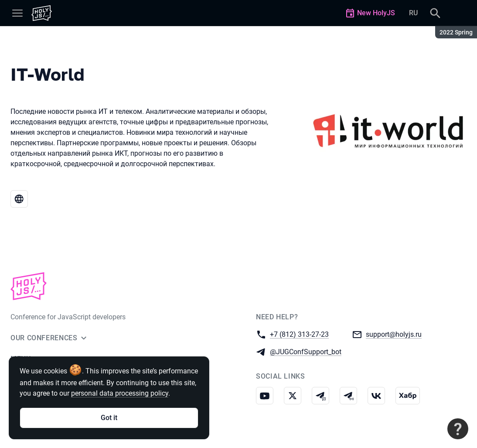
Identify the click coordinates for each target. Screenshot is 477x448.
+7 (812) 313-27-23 (299, 334)
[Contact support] (458, 429)
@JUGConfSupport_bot (306, 351)
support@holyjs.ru (394, 334)
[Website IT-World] (19, 199)
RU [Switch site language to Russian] (413, 13)
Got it (109, 418)
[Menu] (17, 13)
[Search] (435, 13)
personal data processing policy (120, 393)
